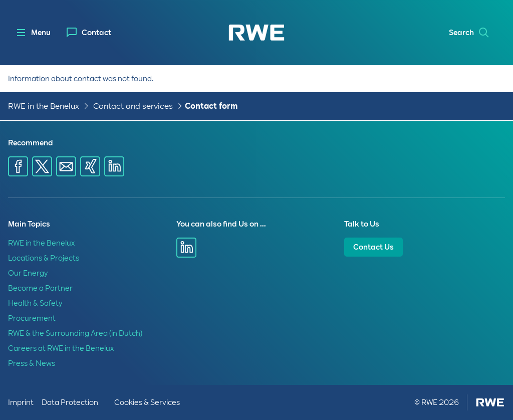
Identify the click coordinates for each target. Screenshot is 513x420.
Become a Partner (40, 288)
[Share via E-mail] (66, 166)
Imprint (21, 402)
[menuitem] (89, 33)
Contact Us (373, 247)
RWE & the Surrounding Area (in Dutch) (75, 333)
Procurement (32, 318)
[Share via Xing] (90, 166)
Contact (96, 33)
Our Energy (28, 273)
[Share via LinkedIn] (114, 166)
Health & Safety (35, 303)
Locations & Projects (44, 258)
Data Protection (70, 402)
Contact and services (133, 106)
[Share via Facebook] (18, 166)
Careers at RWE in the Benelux (61, 348)
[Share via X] (42, 166)
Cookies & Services (147, 402)
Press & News (32, 363)
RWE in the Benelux (44, 106)
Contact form (211, 106)
